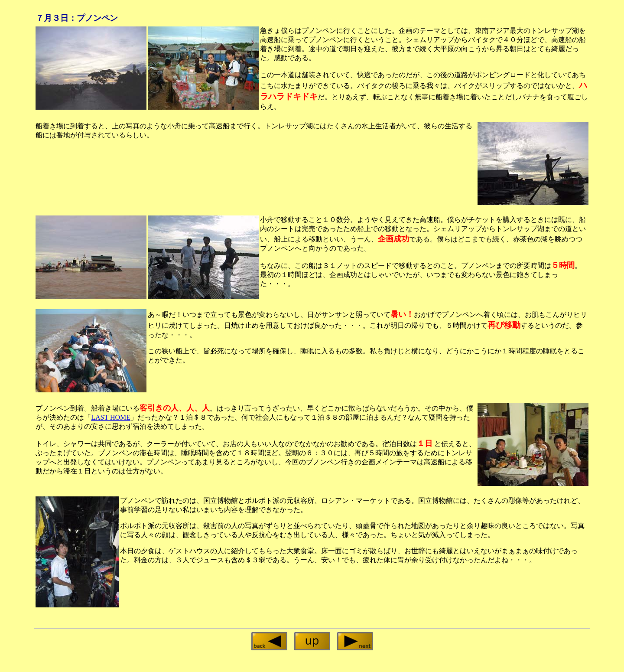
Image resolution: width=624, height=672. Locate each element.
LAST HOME (111, 417)
